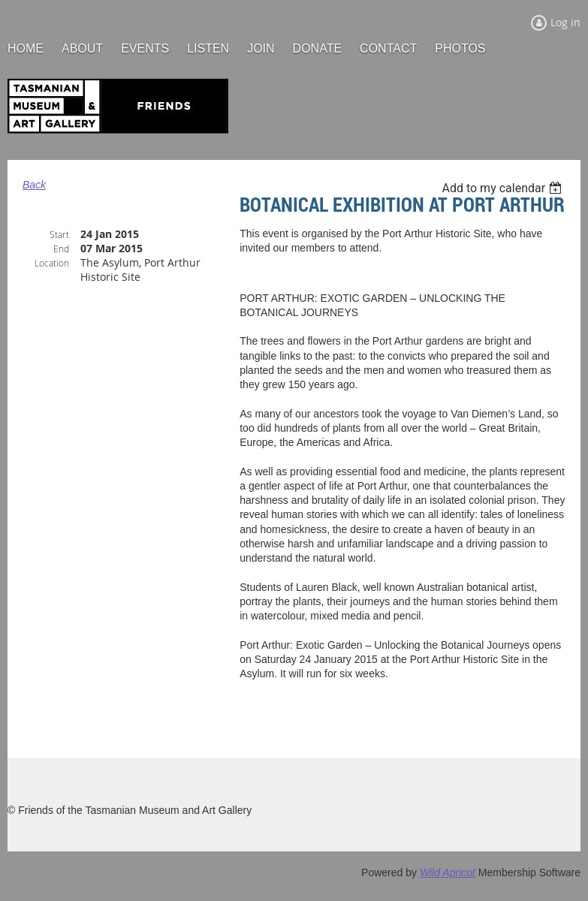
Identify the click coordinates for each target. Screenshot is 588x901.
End (61, 249)
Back (34, 185)
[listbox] (504, 188)
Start (59, 234)
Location (52, 263)
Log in (565, 22)
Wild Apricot (448, 872)
